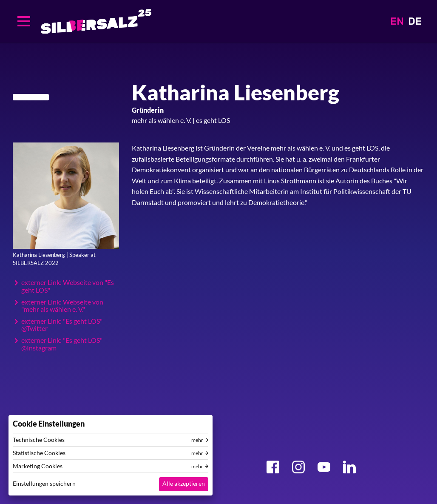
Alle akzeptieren (184, 483)
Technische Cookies (39, 440)
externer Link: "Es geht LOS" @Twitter (62, 325)
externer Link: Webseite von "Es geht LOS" (68, 286)
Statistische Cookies (39, 453)
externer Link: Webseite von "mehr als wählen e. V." (62, 306)
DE (415, 21)
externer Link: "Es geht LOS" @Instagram (62, 344)
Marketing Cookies (38, 466)
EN (397, 21)
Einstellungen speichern (44, 483)
